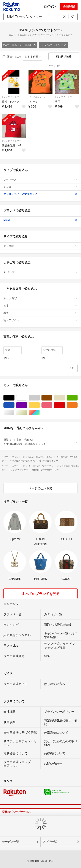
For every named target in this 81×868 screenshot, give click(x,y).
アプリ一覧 (50, 842)
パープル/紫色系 (27, 405)
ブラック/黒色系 (14, 398)
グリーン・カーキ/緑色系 (77, 398)
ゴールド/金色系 (27, 413)
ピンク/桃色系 (52, 405)
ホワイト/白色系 (27, 398)
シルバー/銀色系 (14, 413)
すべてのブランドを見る (41, 594)
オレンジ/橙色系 (77, 405)
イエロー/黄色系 (40, 405)
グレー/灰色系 (40, 398)
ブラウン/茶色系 (52, 398)
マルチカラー (40, 413)
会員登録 (69, 7)
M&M (40, 220)
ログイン (50, 7)
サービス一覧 (11, 842)
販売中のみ (12, 57)
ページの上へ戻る (41, 488)
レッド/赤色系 (65, 405)
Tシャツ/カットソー (53, 45)
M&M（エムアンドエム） (19, 45)
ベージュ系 (65, 398)
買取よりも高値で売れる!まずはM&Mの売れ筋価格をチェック (40, 442)
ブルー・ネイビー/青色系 (14, 405)
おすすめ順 (33, 57)
